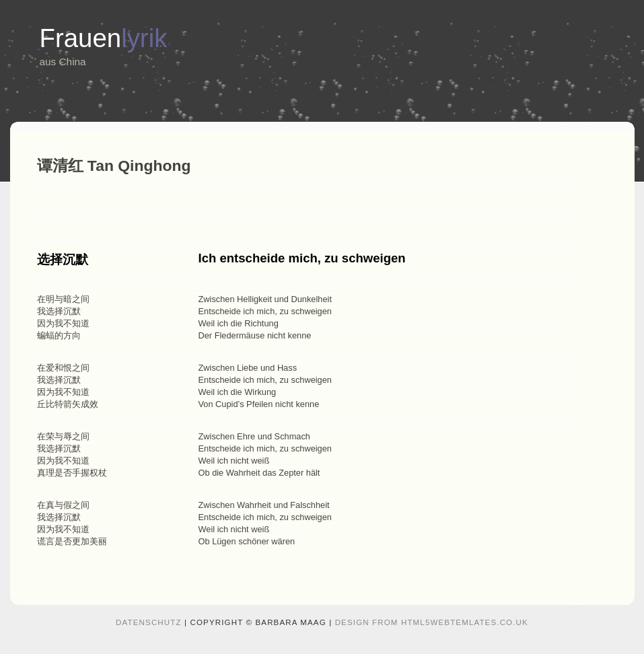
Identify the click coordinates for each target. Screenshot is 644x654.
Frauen (104, 38)
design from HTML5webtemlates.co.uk (432, 622)
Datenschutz (149, 622)
